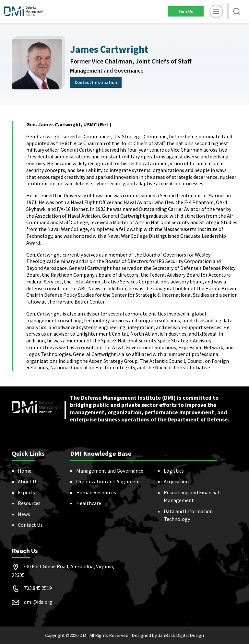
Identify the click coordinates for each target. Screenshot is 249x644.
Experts (26, 492)
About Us (28, 481)
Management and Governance (110, 471)
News (24, 514)
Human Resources (96, 492)
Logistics (174, 471)
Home (25, 471)
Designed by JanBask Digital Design (168, 635)
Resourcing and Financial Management (191, 496)
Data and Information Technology (188, 515)
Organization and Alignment (108, 481)
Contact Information (96, 82)
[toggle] (216, 11)
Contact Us (30, 525)
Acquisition (176, 481)
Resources (29, 503)
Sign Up (186, 11)
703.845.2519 (38, 588)
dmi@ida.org (38, 602)
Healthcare (89, 503)
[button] (237, 11)
